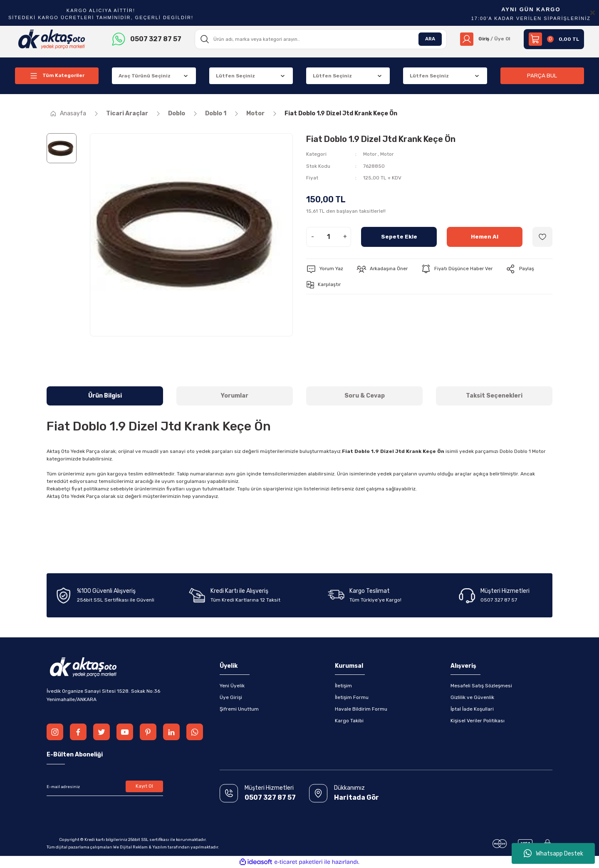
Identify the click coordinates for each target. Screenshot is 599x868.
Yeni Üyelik (232, 686)
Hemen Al (485, 236)
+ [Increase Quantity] (345, 236)
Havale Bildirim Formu (361, 709)
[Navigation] (57, 76)
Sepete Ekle (399, 236)
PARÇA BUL (542, 76)
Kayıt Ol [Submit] (145, 787)
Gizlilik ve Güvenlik (472, 697)
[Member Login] (484, 39)
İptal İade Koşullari (472, 709)
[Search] (320, 39)
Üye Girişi (231, 697)
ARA (428, 39)
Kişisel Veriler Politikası (478, 721)
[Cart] (554, 39)
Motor (370, 154)
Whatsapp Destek (553, 853)
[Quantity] (329, 236)
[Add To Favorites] (542, 236)
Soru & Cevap (365, 396)
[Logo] (52, 39)
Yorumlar (235, 396)
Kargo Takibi (349, 721)
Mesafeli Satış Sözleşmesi (481, 686)
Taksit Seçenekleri (494, 396)
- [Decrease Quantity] (313, 236)
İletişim (343, 686)
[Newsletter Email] (105, 787)
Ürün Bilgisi (105, 396)
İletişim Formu (352, 697)
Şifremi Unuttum (239, 709)
